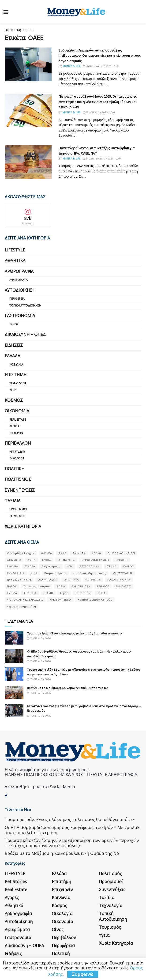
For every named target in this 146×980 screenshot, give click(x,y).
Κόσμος (14, 400)
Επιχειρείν (16, 433)
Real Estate (18, 420)
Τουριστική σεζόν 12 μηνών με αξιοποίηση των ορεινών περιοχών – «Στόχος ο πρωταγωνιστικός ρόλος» (72, 843)
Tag (19, 30)
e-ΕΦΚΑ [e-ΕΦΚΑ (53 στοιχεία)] (47, 553)
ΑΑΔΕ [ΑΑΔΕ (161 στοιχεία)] (62, 553)
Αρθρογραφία (19, 271)
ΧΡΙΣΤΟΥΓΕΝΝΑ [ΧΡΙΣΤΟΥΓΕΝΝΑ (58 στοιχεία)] (60, 600)
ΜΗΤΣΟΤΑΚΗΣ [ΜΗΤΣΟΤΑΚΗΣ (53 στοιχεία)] (123, 573)
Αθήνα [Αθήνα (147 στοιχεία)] (96, 553)
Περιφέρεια (17, 299)
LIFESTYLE (15, 250)
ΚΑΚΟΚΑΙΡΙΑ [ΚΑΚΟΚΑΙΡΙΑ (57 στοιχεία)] (16, 573)
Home (9, 30)
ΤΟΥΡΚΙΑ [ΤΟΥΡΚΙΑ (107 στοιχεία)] (30, 593)
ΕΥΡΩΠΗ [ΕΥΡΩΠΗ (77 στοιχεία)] (122, 560)
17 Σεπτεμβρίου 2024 (98, 158)
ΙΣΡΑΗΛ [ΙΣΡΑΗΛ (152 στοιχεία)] (112, 566)
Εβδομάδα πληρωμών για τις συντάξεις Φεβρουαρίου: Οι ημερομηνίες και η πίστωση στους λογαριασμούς (100, 55)
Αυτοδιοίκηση (20, 290)
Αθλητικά (15, 260)
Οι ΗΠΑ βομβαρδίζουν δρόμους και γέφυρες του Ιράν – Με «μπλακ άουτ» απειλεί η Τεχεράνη (72, 830)
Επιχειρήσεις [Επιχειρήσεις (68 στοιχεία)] (51, 566)
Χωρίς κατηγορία (23, 526)
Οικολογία (17, 458)
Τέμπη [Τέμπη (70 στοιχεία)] (64, 593)
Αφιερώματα (19, 280)
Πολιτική (15, 469)
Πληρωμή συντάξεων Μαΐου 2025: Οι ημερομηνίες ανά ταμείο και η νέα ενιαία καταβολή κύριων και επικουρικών (98, 102)
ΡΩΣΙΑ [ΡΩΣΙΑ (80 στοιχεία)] (61, 586)
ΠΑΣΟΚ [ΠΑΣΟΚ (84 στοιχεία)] (12, 586)
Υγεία (13, 390)
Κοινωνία (16, 365)
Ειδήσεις (14, 345)
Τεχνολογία (18, 383)
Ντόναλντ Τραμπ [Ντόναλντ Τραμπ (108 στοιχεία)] (19, 580)
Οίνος (14, 324)
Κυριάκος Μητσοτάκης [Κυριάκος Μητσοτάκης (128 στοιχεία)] (90, 573)
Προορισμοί (18, 509)
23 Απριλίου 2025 (95, 112)
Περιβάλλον (18, 443)
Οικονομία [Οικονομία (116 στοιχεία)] (93, 580)
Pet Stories (17, 452)
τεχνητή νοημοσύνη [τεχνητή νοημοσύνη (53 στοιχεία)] (22, 606)
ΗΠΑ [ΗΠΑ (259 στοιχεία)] (70, 566)
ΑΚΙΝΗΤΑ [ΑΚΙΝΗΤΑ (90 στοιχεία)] (79, 553)
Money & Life (71, 66)
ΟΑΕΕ (29, 30)
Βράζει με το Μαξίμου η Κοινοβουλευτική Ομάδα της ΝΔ (68, 688)
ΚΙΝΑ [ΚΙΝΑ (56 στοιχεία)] (34, 573)
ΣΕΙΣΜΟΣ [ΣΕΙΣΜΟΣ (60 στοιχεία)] (103, 586)
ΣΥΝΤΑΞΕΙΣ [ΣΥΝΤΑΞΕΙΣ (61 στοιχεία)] (123, 586)
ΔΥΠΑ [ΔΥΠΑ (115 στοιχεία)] (32, 560)
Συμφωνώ (83, 974)
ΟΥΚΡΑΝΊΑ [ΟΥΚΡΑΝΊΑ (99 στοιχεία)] (71, 580)
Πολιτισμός (18, 479)
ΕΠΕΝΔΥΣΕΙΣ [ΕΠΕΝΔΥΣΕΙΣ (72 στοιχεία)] (66, 560)
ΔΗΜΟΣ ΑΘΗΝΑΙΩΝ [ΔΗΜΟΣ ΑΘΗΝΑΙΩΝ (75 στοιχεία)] (121, 553)
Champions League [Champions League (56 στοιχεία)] (21, 553)
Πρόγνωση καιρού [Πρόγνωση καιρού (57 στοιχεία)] (37, 586)
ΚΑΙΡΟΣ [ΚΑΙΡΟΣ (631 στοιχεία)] (129, 566)
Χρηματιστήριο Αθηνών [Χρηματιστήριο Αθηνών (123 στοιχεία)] (95, 600)
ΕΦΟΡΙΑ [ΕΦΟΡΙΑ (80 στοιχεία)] (13, 566)
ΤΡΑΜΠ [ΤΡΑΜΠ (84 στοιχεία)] (48, 593)
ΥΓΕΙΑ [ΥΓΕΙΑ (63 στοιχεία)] (101, 593)
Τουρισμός (17, 516)
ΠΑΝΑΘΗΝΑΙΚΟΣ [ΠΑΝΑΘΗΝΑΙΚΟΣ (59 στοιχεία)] (119, 580)
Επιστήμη (16, 374)
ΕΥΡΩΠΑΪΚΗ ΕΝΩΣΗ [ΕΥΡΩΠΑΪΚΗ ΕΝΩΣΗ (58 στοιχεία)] (95, 560)
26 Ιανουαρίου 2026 (97, 66)
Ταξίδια (13, 501)
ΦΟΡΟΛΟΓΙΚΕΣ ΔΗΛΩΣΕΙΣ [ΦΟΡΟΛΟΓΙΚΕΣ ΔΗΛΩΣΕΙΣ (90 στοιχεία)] (25, 600)
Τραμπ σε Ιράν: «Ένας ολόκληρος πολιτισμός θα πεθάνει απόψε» (75, 633)
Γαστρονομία (20, 315)
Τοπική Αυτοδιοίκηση (25, 305)
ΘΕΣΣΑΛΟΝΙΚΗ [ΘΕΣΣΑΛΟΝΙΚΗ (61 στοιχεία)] (90, 566)
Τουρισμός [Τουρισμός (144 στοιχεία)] (83, 593)
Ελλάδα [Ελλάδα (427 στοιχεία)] (30, 566)
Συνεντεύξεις (20, 490)
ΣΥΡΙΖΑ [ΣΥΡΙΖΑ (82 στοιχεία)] (12, 593)
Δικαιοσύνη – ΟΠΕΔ (25, 334)
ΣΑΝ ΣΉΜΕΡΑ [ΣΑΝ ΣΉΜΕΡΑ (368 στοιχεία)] (81, 586)
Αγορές (15, 426)
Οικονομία (17, 411)
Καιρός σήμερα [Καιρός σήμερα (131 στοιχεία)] (55, 573)
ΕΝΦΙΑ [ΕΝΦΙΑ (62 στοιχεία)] (47, 560)
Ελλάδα (12, 356)
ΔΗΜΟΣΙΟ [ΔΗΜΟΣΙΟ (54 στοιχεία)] (14, 560)
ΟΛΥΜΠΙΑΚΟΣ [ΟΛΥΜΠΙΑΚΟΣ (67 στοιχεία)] (47, 580)
